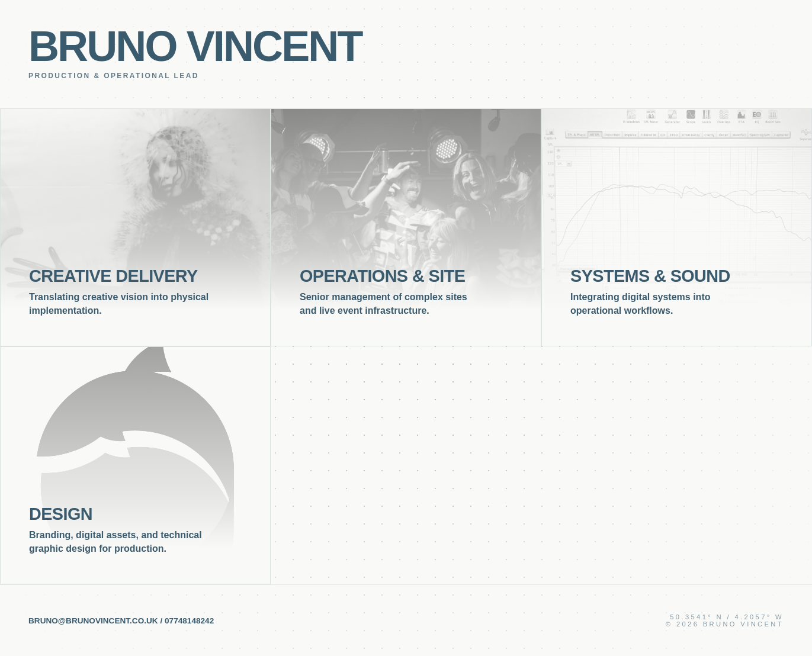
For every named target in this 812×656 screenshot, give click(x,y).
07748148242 (189, 621)
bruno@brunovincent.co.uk (93, 621)
